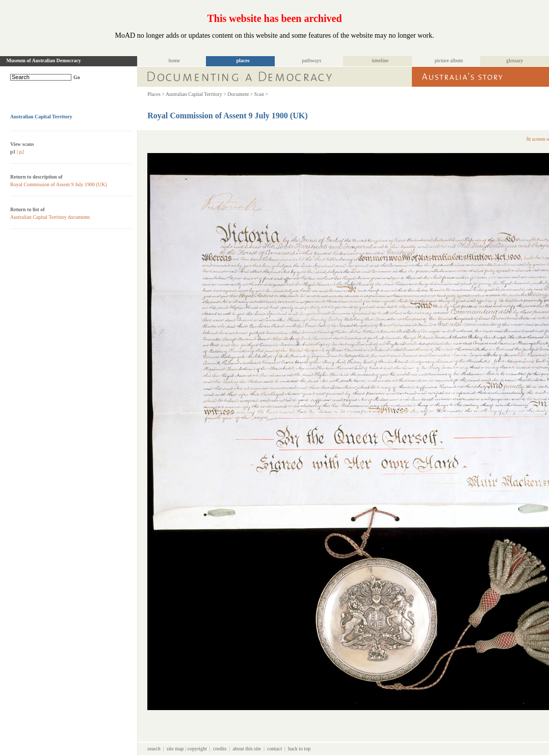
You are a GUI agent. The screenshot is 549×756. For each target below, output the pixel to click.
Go (77, 77)
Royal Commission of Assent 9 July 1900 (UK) (59, 184)
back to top (299, 749)
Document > (240, 94)
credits (220, 749)
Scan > (262, 94)
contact (274, 749)
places (243, 60)
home (174, 60)
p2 (22, 152)
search (154, 749)
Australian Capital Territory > (196, 94)
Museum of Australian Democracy (44, 60)
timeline (380, 60)
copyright (197, 749)
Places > (156, 94)
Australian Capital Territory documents (50, 217)
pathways (311, 60)
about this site (247, 749)
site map (175, 749)
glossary (515, 60)
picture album (449, 60)
